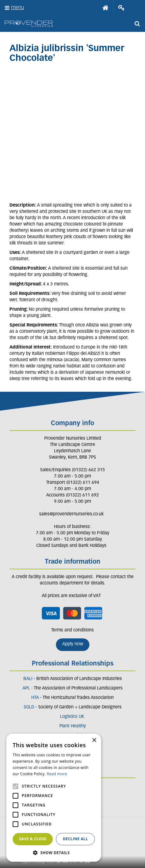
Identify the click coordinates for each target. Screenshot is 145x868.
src (137, 24)
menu (18, 8)
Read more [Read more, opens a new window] (57, 774)
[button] (54, 852)
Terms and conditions (72, 630)
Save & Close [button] (33, 839)
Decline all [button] (76, 839)
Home (106, 8)
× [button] (94, 740)
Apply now (73, 644)
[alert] (54, 798)
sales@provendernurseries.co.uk (71, 514)
